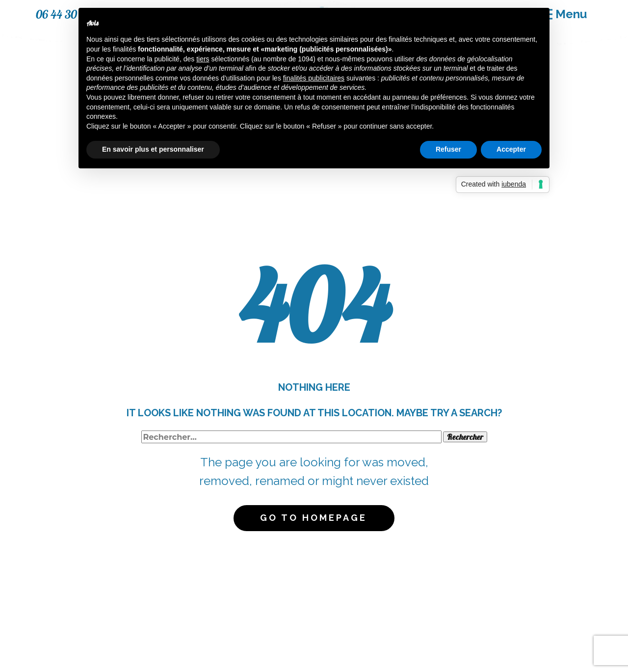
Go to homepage (314, 518)
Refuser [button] (448, 149)
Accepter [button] (511, 149)
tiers (203, 59)
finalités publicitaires (314, 78)
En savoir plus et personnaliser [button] (153, 149)
